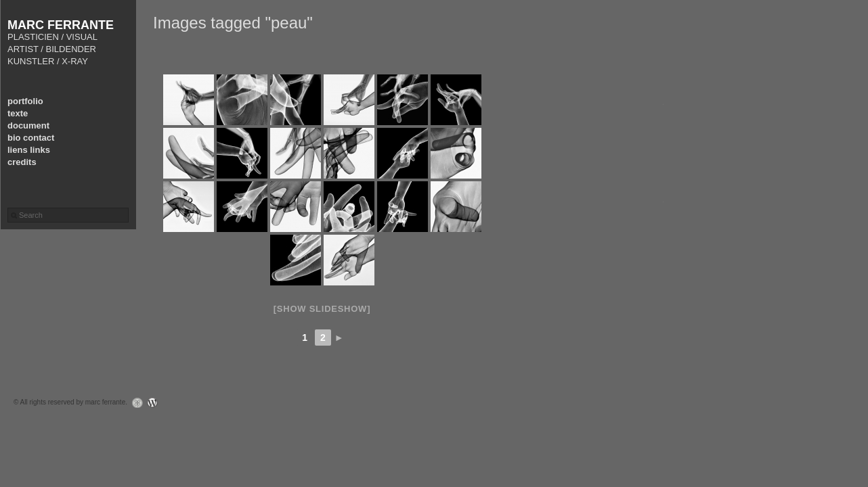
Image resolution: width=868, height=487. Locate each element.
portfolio (25, 101)
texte (18, 113)
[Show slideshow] (322, 309)
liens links (29, 150)
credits (22, 162)
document (28, 125)
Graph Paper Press (134, 403)
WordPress (156, 403)
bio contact (31, 138)
